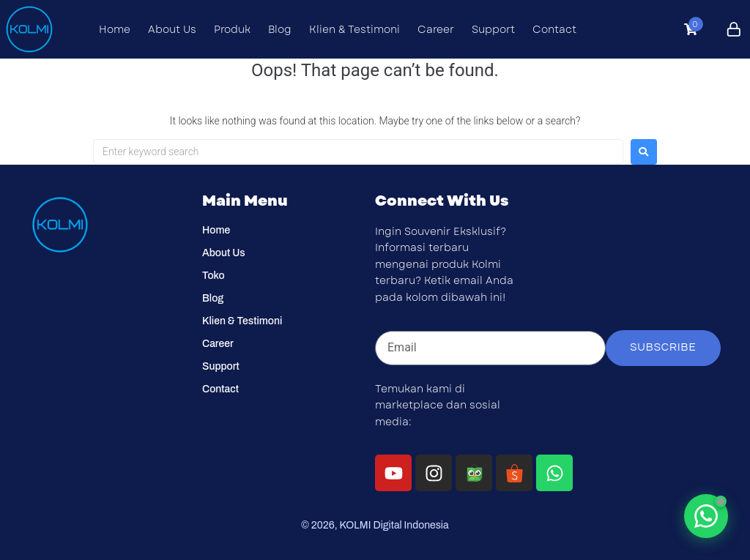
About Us (172, 29)
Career (436, 29)
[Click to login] (734, 29)
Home (115, 29)
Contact (554, 29)
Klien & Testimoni (354, 29)
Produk (232, 29)
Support (493, 29)
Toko (214, 276)
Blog (280, 29)
